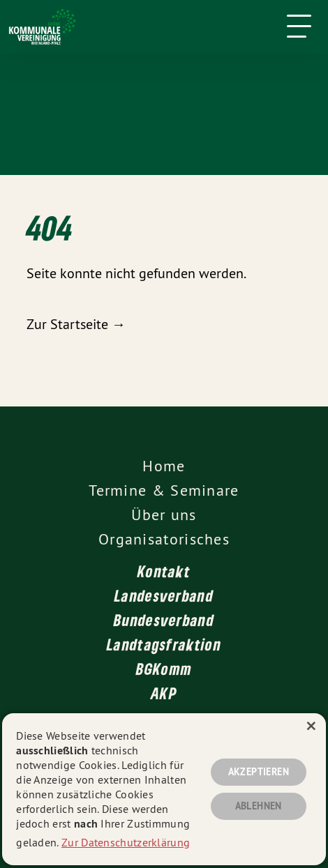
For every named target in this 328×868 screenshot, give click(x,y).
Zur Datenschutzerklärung (126, 842)
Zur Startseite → (76, 324)
